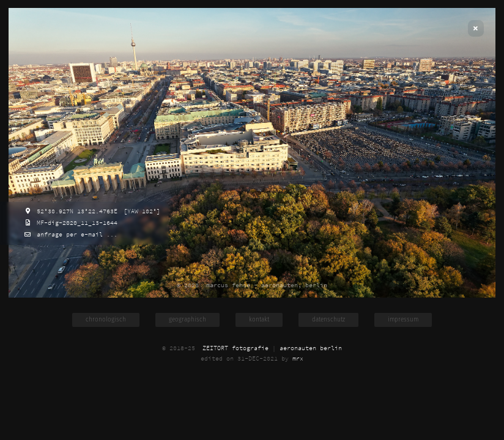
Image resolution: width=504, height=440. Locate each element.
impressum (403, 320)
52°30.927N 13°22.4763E (75, 211)
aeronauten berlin (311, 348)
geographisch (187, 320)
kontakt (259, 320)
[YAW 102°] (140, 211)
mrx (298, 358)
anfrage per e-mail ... (75, 234)
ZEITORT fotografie (235, 348)
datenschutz (328, 320)
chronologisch (106, 320)
